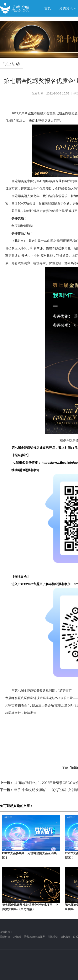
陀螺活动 (53, 937)
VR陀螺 (17, 937)
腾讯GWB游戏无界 (34, 937)
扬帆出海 (66, 937)
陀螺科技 (5, 937)
